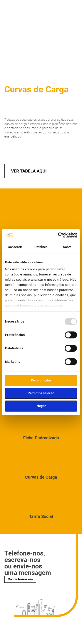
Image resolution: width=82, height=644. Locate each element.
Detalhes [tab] (41, 247)
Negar (41, 406)
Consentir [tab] (15, 247)
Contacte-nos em (20, 579)
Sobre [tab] (67, 247)
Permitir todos (41, 380)
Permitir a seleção (41, 393)
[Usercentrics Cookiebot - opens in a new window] (59, 235)
